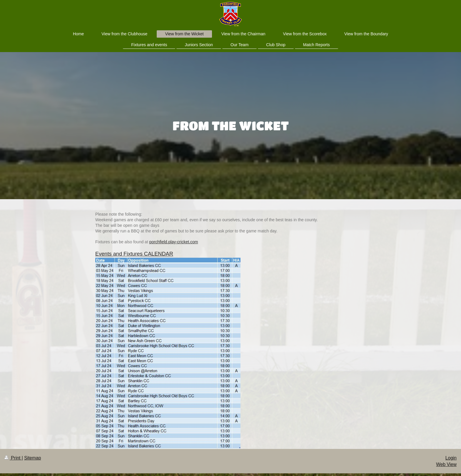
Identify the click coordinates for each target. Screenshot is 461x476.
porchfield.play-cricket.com (174, 242)
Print (13, 458)
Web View (446, 464)
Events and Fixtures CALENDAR (134, 254)
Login (451, 458)
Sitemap (32, 458)
